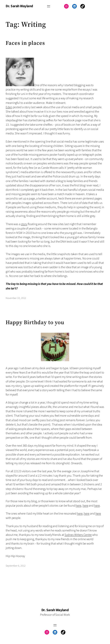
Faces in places (25, 43)
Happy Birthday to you (35, 322)
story (24, 224)
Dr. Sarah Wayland (19, 6)
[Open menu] (49, 6)
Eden (9, 107)
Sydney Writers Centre (78, 535)
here (78, 506)
